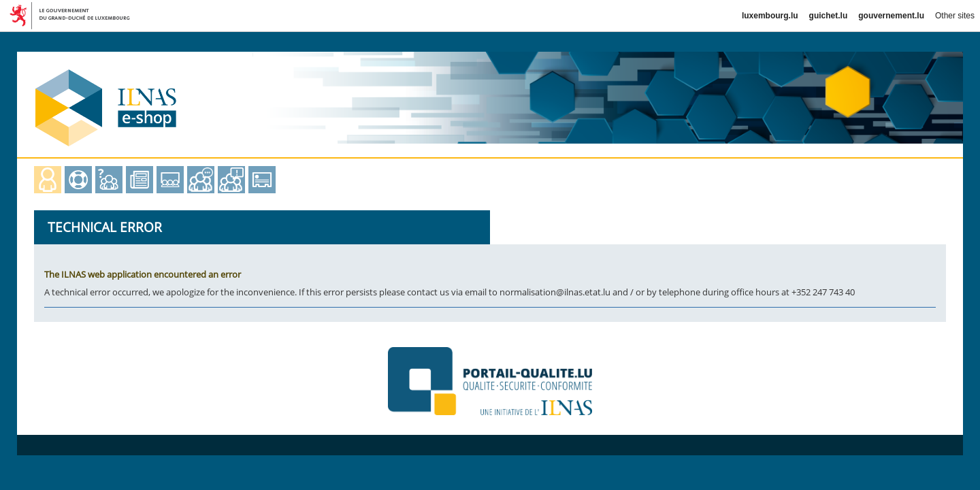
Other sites (955, 16)
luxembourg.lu (770, 16)
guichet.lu (829, 16)
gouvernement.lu (891, 16)
